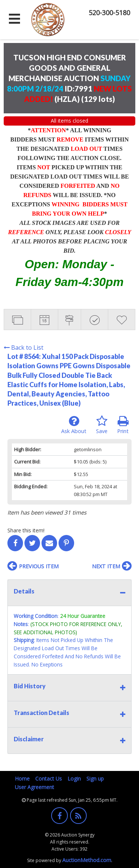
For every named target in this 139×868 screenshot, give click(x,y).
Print (123, 425)
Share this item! (26, 530)
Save (102, 425)
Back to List (24, 347)
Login (74, 779)
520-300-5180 (109, 13)
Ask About (74, 425)
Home (22, 779)
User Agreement (34, 787)
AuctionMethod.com (87, 860)
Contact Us (49, 779)
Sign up (95, 779)
